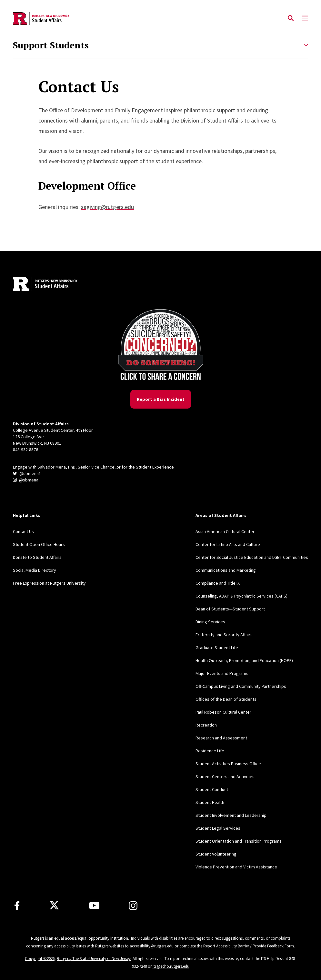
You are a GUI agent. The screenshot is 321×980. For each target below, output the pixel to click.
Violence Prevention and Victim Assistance (236, 867)
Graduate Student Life (217, 648)
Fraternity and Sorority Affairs (224, 635)
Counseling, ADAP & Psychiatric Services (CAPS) (241, 596)
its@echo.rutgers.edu (171, 966)
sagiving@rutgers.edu (107, 207)
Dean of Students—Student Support (230, 609)
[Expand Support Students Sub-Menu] (306, 45)
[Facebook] (17, 906)
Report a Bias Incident (161, 399)
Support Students (51, 45)
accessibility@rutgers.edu (152, 946)
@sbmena (26, 480)
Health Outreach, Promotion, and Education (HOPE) (244, 660)
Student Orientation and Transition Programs (239, 841)
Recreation (206, 725)
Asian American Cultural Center (225, 531)
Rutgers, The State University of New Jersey (94, 959)
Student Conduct (212, 789)
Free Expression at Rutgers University (49, 583)
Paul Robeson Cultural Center (223, 712)
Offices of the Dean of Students (226, 699)
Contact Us (23, 531)
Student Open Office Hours (39, 544)
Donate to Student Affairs (37, 557)
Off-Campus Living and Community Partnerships (241, 686)
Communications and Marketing (226, 570)
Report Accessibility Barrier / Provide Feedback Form (249, 946)
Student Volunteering (216, 854)
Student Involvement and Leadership (231, 815)
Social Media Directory (35, 570)
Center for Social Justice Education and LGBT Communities (252, 557)
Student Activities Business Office (228, 764)
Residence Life (210, 751)
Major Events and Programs (222, 673)
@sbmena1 (27, 473)
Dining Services (210, 622)
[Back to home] (55, 285)
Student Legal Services (218, 828)
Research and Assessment (221, 738)
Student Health (210, 802)
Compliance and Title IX (218, 583)
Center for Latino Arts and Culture (228, 544)
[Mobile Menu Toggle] (305, 18)
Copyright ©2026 (40, 959)
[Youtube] (94, 906)
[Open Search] (291, 18)
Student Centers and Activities (225, 777)
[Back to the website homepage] (41, 19)
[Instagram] (133, 906)
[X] (54, 906)
